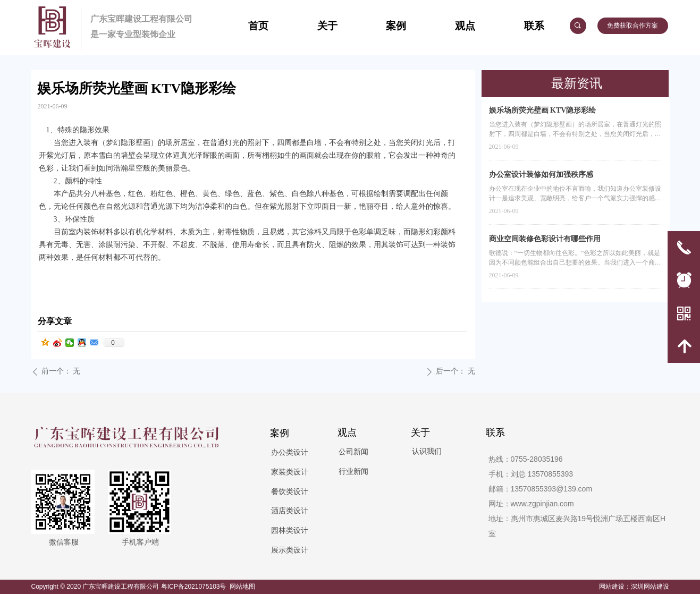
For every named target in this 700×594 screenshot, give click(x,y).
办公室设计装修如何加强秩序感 (541, 175)
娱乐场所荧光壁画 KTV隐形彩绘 (543, 110)
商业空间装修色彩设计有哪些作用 (545, 239)
